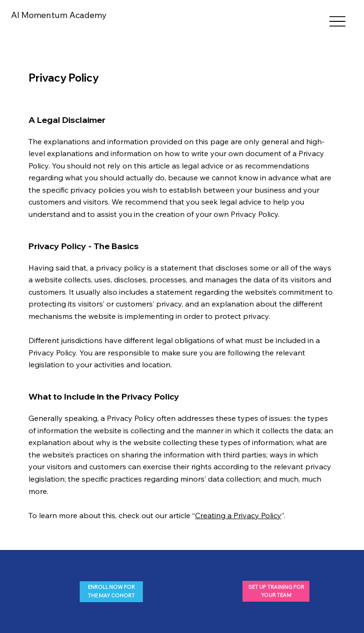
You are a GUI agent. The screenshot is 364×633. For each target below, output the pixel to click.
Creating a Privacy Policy (238, 515)
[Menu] (338, 22)
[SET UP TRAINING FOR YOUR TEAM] (276, 591)
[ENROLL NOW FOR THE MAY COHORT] (112, 592)
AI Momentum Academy (59, 15)
